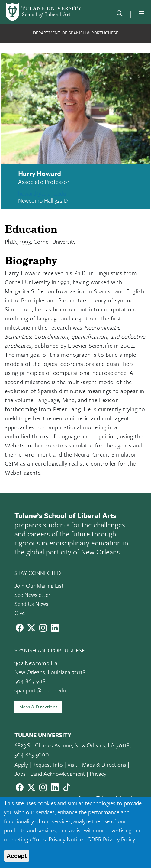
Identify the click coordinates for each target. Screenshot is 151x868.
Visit (72, 764)
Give (20, 613)
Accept (17, 856)
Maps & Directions (38, 707)
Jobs (20, 774)
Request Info (48, 764)
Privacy (98, 774)
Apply (21, 764)
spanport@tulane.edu (40, 690)
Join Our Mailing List (39, 585)
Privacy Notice (66, 839)
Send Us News (31, 604)
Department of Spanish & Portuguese (76, 33)
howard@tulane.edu (42, 193)
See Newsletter (32, 595)
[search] (120, 15)
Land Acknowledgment (58, 774)
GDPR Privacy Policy (111, 839)
